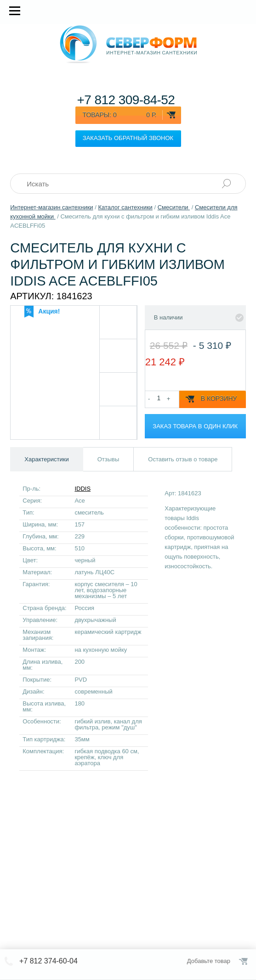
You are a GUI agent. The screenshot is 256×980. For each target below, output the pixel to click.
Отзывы (108, 459)
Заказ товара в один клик (195, 426)
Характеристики (46, 459)
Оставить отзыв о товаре (183, 459)
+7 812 (126, 100)
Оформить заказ (244, 961)
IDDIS (82, 489)
